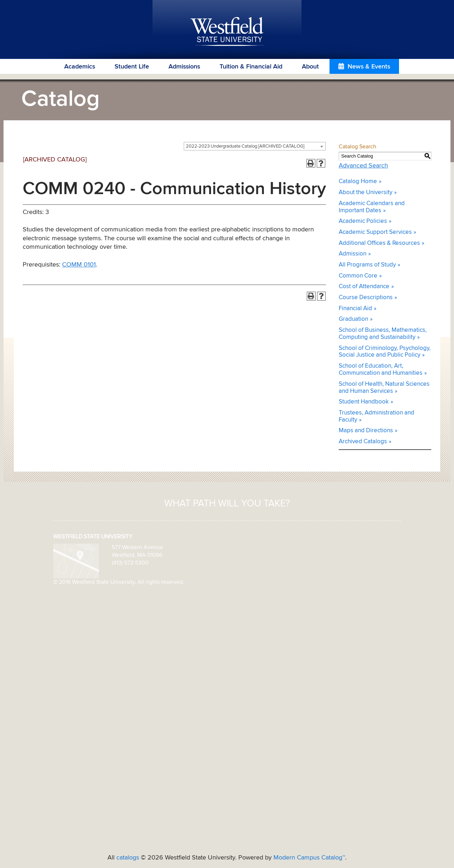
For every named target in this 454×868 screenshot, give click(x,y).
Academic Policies (363, 221)
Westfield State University (227, 32)
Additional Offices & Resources (379, 243)
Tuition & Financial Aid (251, 67)
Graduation (353, 319)
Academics (80, 67)
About (310, 67)
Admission (353, 254)
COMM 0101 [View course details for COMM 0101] (79, 265)
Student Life (132, 67)
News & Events (369, 67)
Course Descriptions (366, 298)
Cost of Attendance (364, 287)
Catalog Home (358, 182)
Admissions (184, 67)
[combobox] (255, 146)
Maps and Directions (366, 431)
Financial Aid (355, 309)
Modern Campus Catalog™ (309, 858)
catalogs (128, 858)
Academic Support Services (375, 232)
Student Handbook (364, 402)
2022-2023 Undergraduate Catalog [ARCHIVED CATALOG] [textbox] (245, 146)
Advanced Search (363, 166)
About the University (366, 193)
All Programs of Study (367, 265)
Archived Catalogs (363, 442)
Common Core (358, 276)
